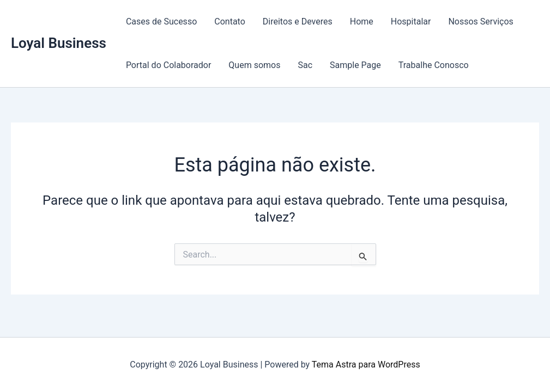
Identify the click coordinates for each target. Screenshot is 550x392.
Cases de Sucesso (161, 22)
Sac (305, 65)
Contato (230, 22)
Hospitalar (411, 22)
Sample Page (355, 65)
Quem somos (254, 65)
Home (362, 22)
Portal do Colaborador (168, 65)
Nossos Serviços (481, 22)
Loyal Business (59, 43)
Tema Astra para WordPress (366, 365)
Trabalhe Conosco (434, 65)
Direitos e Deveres (298, 22)
